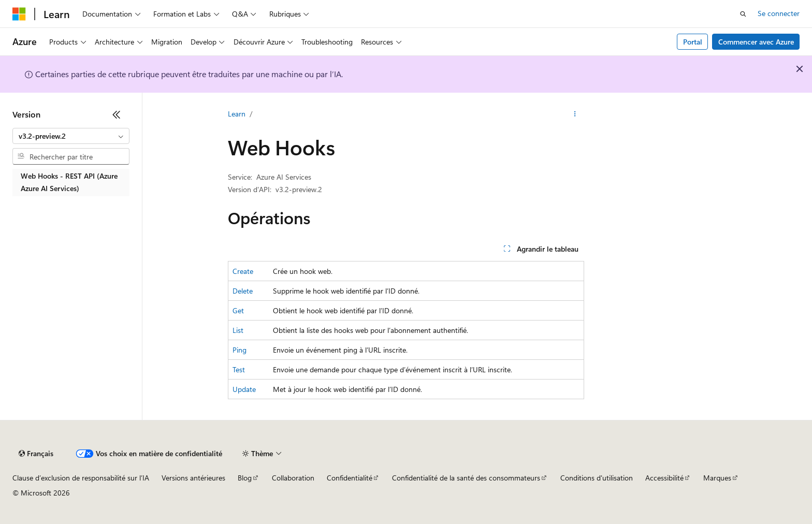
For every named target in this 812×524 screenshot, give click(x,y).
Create (243, 271)
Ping (240, 350)
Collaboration (293, 478)
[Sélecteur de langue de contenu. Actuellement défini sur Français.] (36, 454)
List (238, 330)
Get (238, 310)
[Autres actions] (575, 114)
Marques (717, 478)
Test (239, 369)
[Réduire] (117, 114)
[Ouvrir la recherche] (743, 14)
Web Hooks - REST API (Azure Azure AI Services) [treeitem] (69, 182)
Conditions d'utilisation (597, 478)
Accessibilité (664, 478)
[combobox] (71, 136)
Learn (237, 114)
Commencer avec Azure (756, 42)
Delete (243, 291)
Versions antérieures (193, 478)
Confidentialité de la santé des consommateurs (466, 478)
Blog (245, 478)
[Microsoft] (19, 14)
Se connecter (779, 13)
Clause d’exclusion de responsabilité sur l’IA (81, 478)
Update (244, 389)
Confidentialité (350, 478)
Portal (693, 42)
